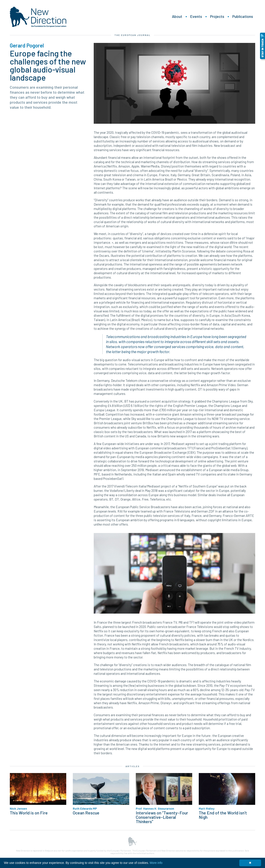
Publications (243, 16)
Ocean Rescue (86, 813)
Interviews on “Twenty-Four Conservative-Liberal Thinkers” (162, 817)
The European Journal (132, 35)
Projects (217, 16)
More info (156, 863)
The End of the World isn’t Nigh (223, 815)
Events (196, 16)
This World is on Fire (29, 813)
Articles (133, 766)
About (177, 16)
